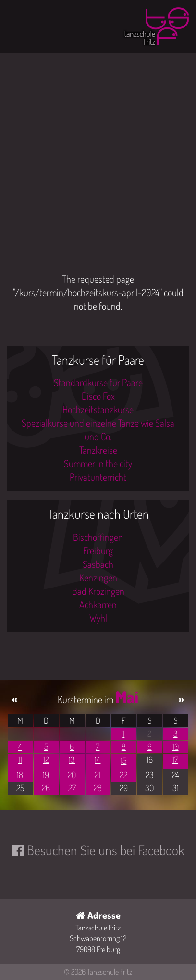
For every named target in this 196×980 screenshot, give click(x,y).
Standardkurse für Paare (98, 382)
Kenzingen (98, 577)
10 (176, 746)
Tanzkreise (98, 450)
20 (72, 775)
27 (72, 788)
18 (20, 775)
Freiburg (98, 550)
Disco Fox (98, 396)
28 (98, 788)
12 (46, 759)
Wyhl (98, 618)
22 (123, 775)
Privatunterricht (98, 477)
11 (20, 759)
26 (46, 788)
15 (123, 760)
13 (72, 759)
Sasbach (98, 564)
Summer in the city (98, 463)
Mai (127, 697)
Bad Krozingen (98, 591)
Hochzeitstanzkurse (98, 409)
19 (46, 775)
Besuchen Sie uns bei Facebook (105, 850)
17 (175, 759)
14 (98, 759)
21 (98, 775)
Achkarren (98, 604)
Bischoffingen (98, 537)
